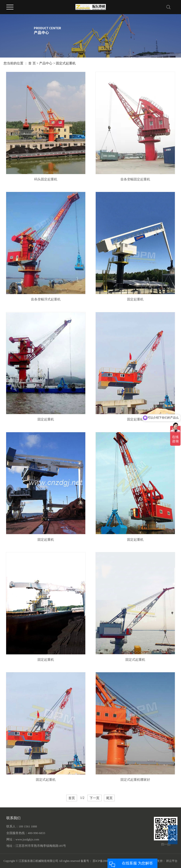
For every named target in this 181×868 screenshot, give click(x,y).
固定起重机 (135, 299)
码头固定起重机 (46, 179)
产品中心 (46, 63)
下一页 (95, 798)
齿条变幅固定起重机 (135, 179)
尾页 (109, 798)
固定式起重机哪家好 (135, 780)
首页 (72, 798)
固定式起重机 (66, 63)
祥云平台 (172, 861)
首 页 (32, 63)
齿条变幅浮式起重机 (46, 299)
